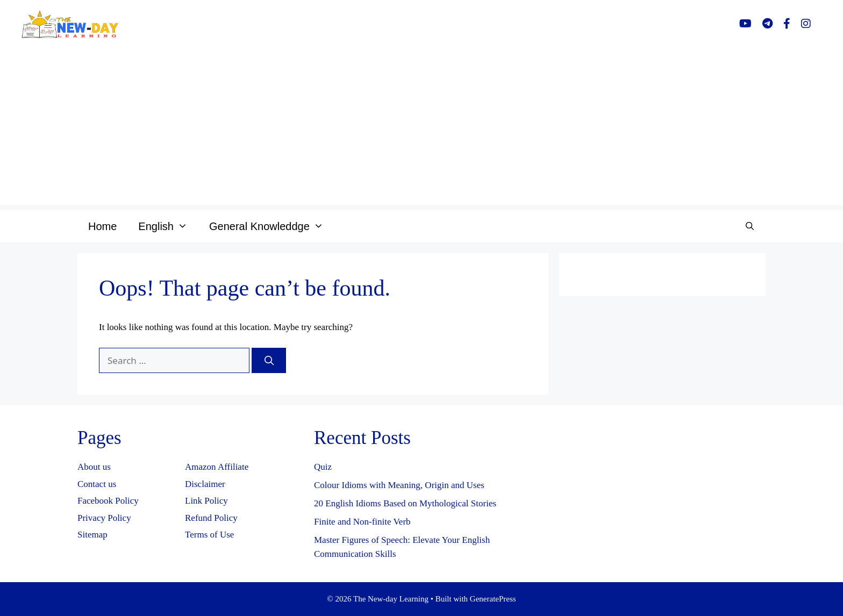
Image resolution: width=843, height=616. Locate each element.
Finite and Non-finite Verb (362, 522)
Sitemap (92, 535)
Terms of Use (209, 535)
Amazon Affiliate (217, 467)
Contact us (97, 484)
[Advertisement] (421, 130)
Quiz (323, 467)
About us (94, 467)
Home (102, 226)
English (168, 226)
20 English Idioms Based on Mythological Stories (405, 503)
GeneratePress (493, 599)
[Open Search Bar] (750, 226)
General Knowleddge (272, 226)
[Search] (269, 361)
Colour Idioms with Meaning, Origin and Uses (399, 485)
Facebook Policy (108, 501)
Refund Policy (211, 518)
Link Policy (206, 501)
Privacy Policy (104, 518)
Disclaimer (205, 484)
